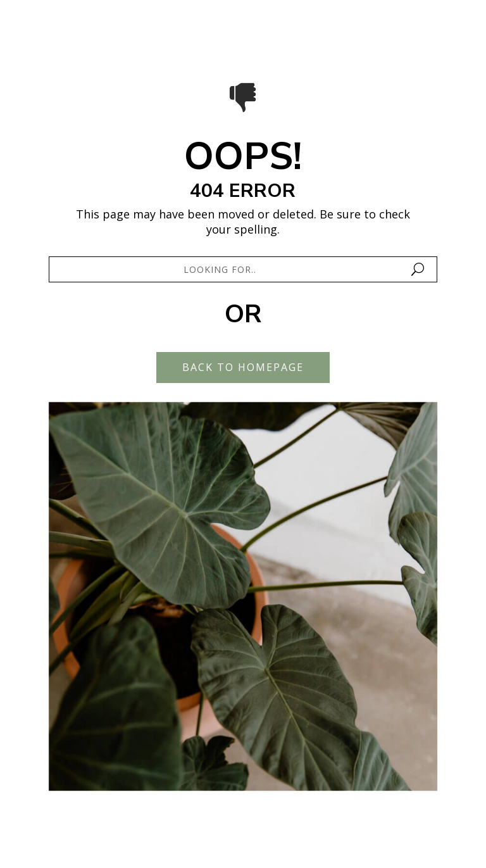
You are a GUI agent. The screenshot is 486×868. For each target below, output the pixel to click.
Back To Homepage (243, 367)
